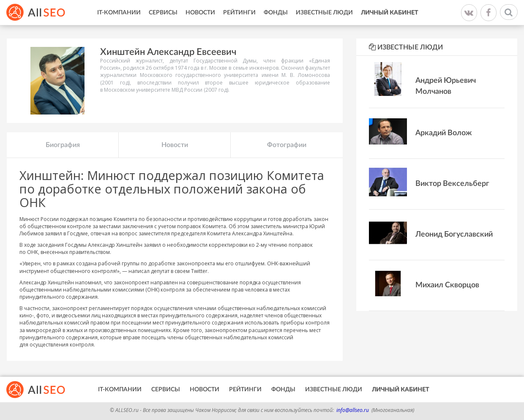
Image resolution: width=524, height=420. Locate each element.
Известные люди (324, 13)
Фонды (276, 13)
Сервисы (163, 13)
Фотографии (287, 145)
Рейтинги (239, 13)
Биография (63, 145)
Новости (200, 13)
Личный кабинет (389, 13)
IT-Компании (119, 13)
